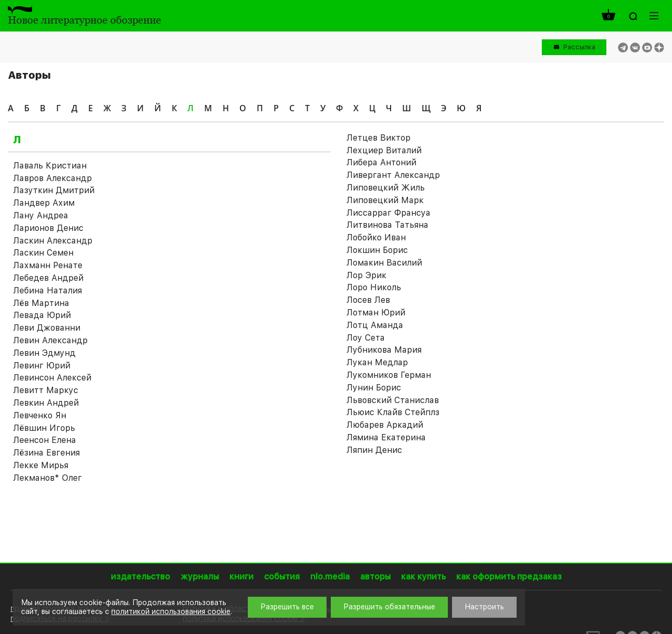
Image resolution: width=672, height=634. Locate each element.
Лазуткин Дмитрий (54, 190)
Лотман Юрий (376, 313)
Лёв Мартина (41, 303)
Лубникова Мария (384, 350)
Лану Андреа (41, 215)
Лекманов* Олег (48, 478)
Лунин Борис (374, 388)
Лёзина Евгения (46, 453)
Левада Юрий (42, 315)
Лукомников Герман (389, 375)
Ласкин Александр (53, 241)
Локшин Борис (377, 250)
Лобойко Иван (376, 237)
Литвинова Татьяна (387, 225)
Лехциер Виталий (384, 150)
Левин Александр (50, 340)
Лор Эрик (366, 275)
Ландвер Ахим (44, 203)
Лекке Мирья (41, 465)
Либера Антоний (381, 162)
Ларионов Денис (48, 228)
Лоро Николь (374, 287)
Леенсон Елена (45, 440)
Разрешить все (287, 607)
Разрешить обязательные (389, 607)
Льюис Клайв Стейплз (393, 412)
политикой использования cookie (171, 611)
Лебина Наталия (48, 290)
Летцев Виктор (379, 138)
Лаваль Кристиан (50, 166)
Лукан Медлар (377, 362)
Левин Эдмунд (44, 353)
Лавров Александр (52, 178)
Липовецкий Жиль (386, 188)
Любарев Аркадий (385, 425)
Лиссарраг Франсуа (388, 213)
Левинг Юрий (42, 366)
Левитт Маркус (46, 390)
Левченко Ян (40, 415)
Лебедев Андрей (48, 278)
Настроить (484, 607)
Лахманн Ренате (48, 265)
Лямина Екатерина (386, 437)
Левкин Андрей (46, 403)
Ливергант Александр (393, 175)
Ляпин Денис (374, 450)
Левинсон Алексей (52, 378)
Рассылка (579, 47)
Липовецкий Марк (385, 200)
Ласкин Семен (43, 253)
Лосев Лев (368, 300)
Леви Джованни (47, 328)
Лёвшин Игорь (44, 428)
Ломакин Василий (384, 263)
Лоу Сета (366, 338)
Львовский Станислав (393, 400)
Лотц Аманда (375, 325)
